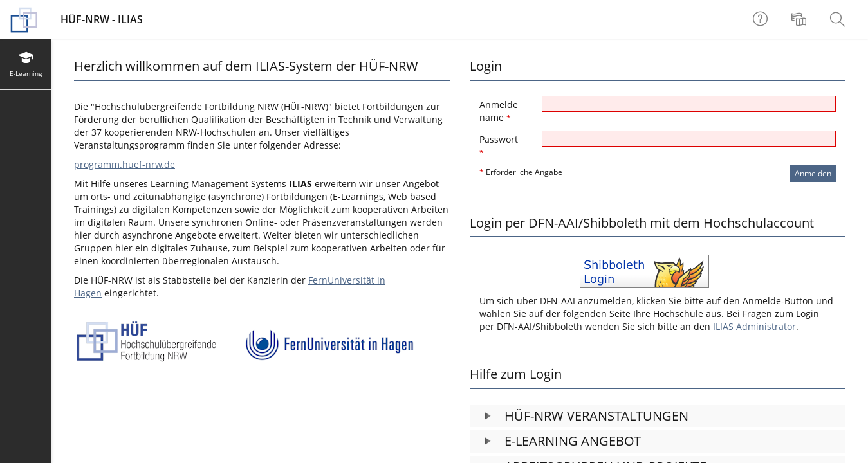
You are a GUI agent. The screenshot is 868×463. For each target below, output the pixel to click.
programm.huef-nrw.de (125, 164)
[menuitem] (800, 19)
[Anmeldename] (689, 104)
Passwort (499, 146)
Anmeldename (499, 111)
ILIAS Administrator (754, 326)
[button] (658, 416)
